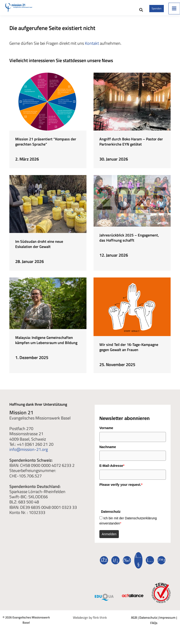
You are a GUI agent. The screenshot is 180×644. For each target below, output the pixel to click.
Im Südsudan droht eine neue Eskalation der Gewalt (39, 250)
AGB (131, 623)
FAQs (176, 623)
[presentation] (135, 503)
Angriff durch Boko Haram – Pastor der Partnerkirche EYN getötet (131, 147)
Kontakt (92, 49)
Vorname (106, 434)
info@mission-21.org (29, 455)
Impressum (163, 623)
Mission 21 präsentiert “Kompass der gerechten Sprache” (46, 147)
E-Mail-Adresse (112, 472)
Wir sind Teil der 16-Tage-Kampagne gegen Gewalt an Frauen (129, 353)
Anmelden (109, 540)
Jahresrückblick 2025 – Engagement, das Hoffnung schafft (129, 243)
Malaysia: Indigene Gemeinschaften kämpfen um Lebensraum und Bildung (46, 346)
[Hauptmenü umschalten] (174, 11)
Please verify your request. (121, 490)
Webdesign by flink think (90, 623)
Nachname (108, 453)
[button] (124, 13)
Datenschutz (145, 623)
